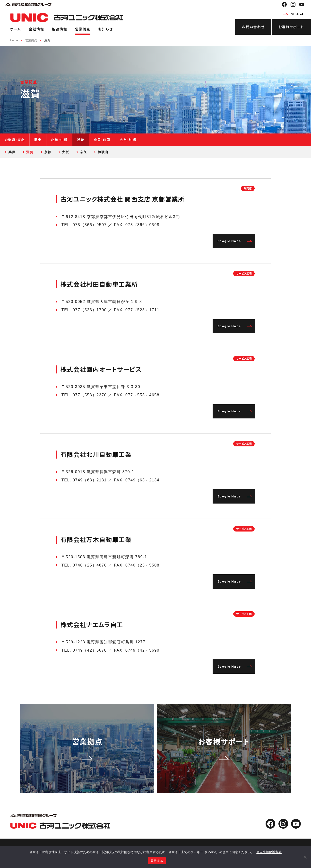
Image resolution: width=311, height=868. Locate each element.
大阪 (65, 152)
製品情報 (60, 29)
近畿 (81, 140)
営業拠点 (83, 29)
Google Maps (235, 241)
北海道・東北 (15, 140)
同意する (157, 861)
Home (14, 40)
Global (293, 14)
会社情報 (36, 29)
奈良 (83, 152)
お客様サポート (291, 27)
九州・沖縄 (128, 140)
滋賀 (47, 40)
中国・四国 (102, 140)
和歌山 (103, 152)
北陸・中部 (59, 140)
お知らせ (105, 29)
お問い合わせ (253, 27)
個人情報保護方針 (269, 852)
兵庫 (12, 152)
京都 (48, 152)
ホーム (16, 29)
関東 (38, 140)
